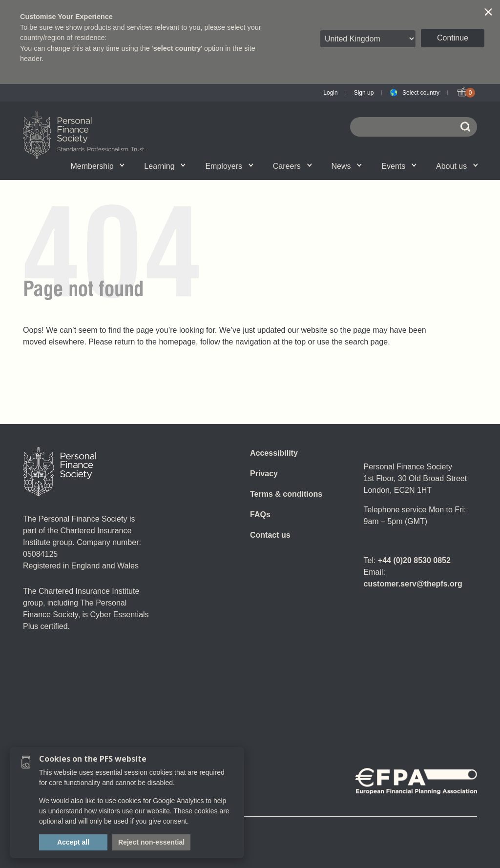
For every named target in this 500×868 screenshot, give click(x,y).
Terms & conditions (286, 494)
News (347, 166)
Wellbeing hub (376, 166)
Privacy (264, 474)
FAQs (260, 515)
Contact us (270, 535)
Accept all (73, 842)
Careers (292, 166)
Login (330, 93)
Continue (453, 38)
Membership (98, 166)
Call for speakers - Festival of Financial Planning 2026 (378, 163)
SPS (264, 166)
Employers (229, 166)
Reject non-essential (151, 842)
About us (457, 166)
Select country (421, 93)
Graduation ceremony (428, 166)
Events (399, 166)
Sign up (364, 93)
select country (177, 48)
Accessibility (274, 453)
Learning (165, 166)
